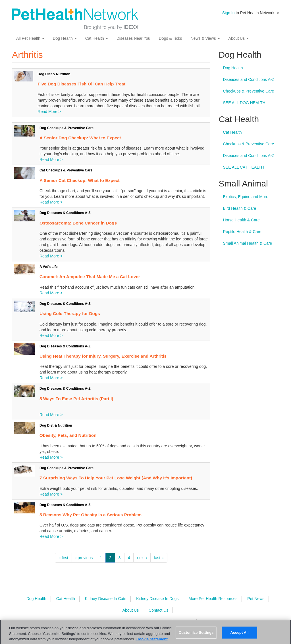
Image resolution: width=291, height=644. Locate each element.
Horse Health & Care (241, 220)
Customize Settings (196, 635)
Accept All (239, 635)
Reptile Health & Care (242, 232)
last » (159, 558)
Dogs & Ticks (171, 38)
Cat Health (97, 38)
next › (142, 558)
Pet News (256, 599)
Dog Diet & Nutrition (54, 74)
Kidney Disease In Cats (106, 599)
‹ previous (84, 558)
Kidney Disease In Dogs (157, 599)
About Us (239, 38)
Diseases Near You (133, 38)
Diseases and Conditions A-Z (249, 79)
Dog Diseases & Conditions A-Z (65, 213)
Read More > (49, 112)
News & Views (205, 38)
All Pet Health (30, 38)
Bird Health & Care (240, 208)
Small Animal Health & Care (248, 243)
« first (63, 558)
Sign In (228, 13)
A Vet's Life (49, 267)
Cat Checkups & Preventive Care (66, 170)
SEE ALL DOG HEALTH (244, 103)
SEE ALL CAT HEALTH (244, 167)
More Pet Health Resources (213, 599)
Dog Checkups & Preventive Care (66, 128)
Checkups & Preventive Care (249, 91)
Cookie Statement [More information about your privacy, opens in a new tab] (152, 641)
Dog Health (65, 38)
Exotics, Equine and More (246, 197)
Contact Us (158, 610)
